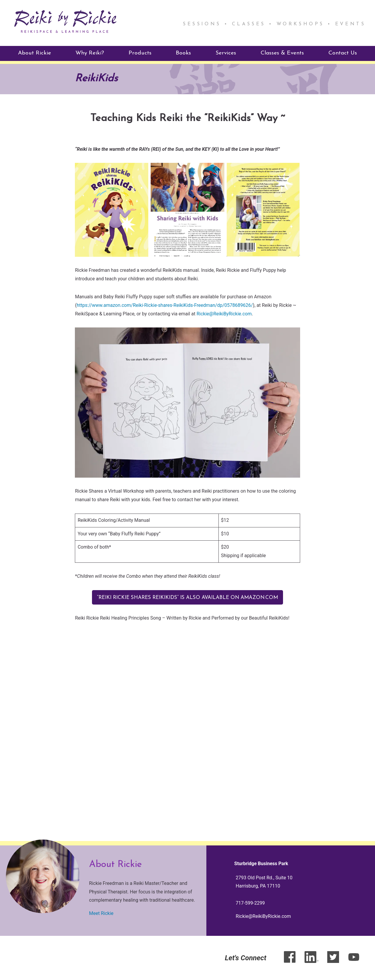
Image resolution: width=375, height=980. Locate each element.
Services (226, 53)
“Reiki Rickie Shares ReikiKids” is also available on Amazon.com (188, 597)
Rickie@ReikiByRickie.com (224, 313)
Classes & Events (282, 53)
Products (140, 53)
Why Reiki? (90, 53)
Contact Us (343, 53)
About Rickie (34, 53)
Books (183, 53)
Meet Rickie (101, 913)
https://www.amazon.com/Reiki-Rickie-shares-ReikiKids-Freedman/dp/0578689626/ (165, 305)
